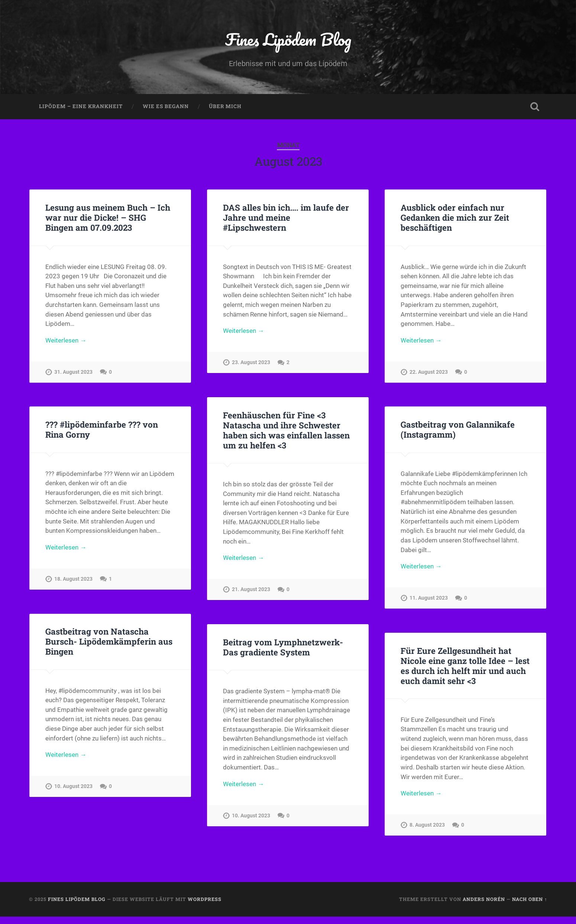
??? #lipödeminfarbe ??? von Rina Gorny (102, 429)
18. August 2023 (73, 579)
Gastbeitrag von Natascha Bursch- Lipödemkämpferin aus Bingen (109, 641)
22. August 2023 (429, 372)
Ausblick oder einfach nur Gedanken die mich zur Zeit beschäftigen (455, 217)
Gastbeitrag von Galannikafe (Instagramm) (458, 429)
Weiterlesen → (66, 340)
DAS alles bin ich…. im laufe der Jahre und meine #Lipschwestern (286, 217)
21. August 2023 (251, 589)
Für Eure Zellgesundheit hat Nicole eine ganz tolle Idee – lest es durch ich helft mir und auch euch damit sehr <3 (465, 666)
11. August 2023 (429, 598)
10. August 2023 (73, 786)
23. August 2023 (251, 362)
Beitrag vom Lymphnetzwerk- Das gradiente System (283, 647)
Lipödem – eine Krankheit (81, 106)
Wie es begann (166, 106)
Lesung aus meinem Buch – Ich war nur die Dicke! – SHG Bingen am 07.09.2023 (108, 217)
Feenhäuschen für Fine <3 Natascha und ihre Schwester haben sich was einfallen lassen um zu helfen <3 (286, 430)
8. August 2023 (427, 825)
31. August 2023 (73, 372)
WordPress (205, 899)
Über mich (225, 106)
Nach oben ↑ (530, 899)
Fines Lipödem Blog (288, 39)
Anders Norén (484, 899)
